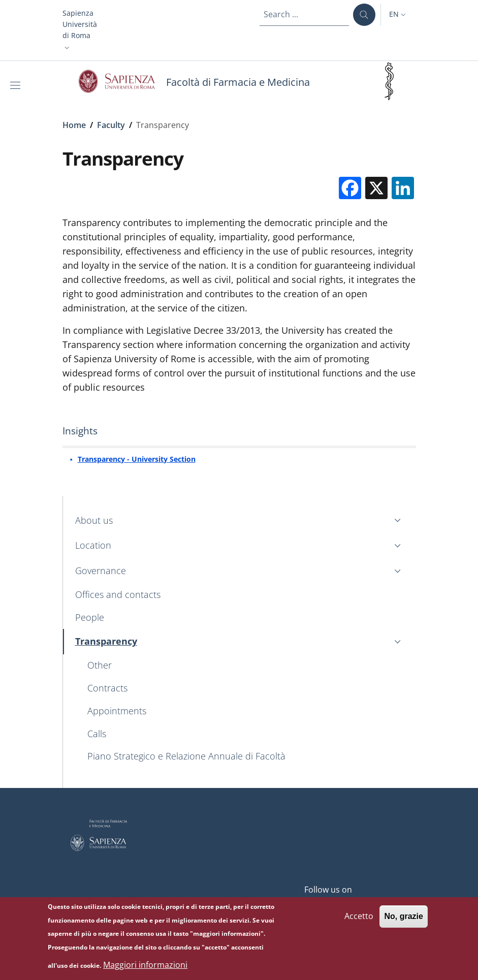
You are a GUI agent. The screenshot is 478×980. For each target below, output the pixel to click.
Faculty (111, 125)
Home (74, 125)
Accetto (359, 920)
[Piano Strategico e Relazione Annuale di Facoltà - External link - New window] (246, 757)
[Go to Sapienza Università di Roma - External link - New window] (123, 81)
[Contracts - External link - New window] (246, 688)
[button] (80, 30)
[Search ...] (364, 15)
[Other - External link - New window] (246, 666)
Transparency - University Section (137, 459)
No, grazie (403, 920)
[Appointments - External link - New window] (246, 711)
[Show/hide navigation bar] (17, 85)
